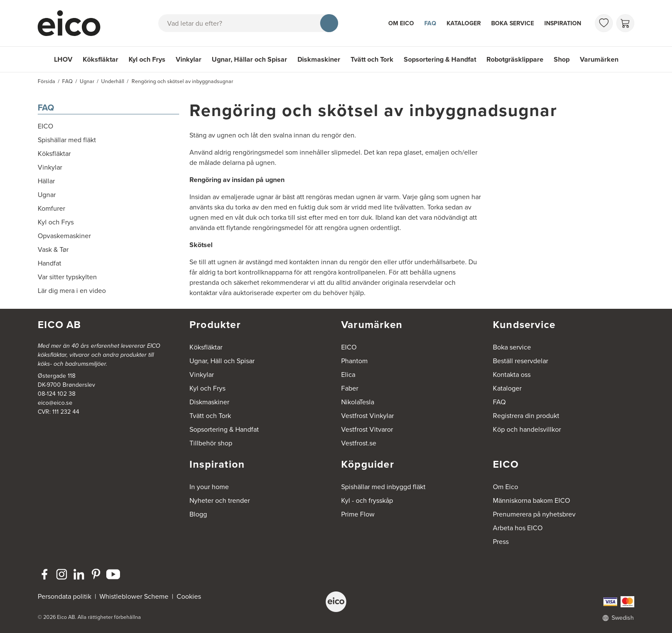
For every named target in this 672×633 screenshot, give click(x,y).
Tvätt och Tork (372, 59)
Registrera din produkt (526, 416)
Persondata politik (64, 596)
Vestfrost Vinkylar (367, 416)
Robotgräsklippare (515, 59)
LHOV (63, 59)
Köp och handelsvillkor (527, 429)
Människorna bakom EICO (531, 500)
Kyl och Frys (147, 59)
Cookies (189, 596)
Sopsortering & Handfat (440, 59)
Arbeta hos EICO (518, 528)
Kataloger (464, 23)
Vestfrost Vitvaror (367, 429)
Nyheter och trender (220, 500)
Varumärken (599, 59)
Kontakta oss (512, 375)
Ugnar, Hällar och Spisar (249, 59)
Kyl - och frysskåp (367, 500)
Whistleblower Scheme (134, 596)
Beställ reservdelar (520, 361)
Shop (562, 59)
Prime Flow (358, 514)
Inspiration (563, 23)
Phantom (354, 361)
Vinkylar (189, 59)
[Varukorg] (625, 23)
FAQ (430, 23)
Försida (46, 81)
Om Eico (401, 23)
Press (501, 542)
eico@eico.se (55, 403)
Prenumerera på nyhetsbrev (534, 514)
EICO (349, 347)
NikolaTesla (358, 402)
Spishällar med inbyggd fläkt (383, 487)
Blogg (198, 514)
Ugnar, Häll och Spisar (222, 361)
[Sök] (329, 23)
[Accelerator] (73, 23)
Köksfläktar (100, 59)
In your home (209, 487)
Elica (348, 375)
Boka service (513, 23)
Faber (350, 388)
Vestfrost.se (359, 443)
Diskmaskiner (319, 59)
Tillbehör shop (211, 443)
